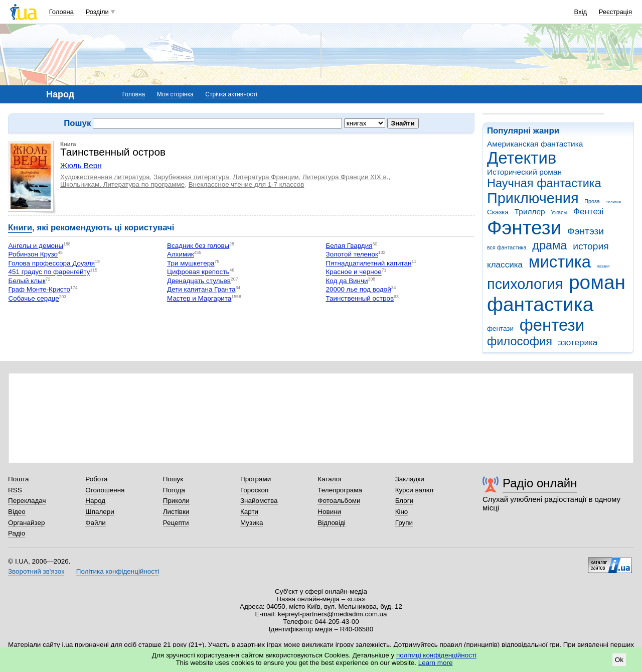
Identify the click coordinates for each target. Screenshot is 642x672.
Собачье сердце (34, 298)
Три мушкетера (191, 263)
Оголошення (105, 490)
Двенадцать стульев (199, 281)
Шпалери (100, 512)
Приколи (176, 501)
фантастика (540, 304)
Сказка (498, 212)
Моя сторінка (175, 94)
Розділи (97, 12)
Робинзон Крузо (33, 255)
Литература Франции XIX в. (345, 177)
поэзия (603, 266)
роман (597, 282)
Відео (17, 512)
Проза (592, 201)
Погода (174, 490)
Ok (619, 660)
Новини (329, 512)
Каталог (330, 479)
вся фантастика (507, 247)
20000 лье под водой (359, 290)
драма (549, 245)
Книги (20, 228)
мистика (560, 262)
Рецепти (176, 523)
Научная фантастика (544, 183)
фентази (500, 328)
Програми (256, 479)
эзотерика (578, 343)
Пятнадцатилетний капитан (369, 263)
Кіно (402, 512)
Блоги (405, 501)
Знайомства (259, 501)
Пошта (18, 479)
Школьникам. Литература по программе (122, 184)
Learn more (436, 663)
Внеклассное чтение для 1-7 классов (247, 184)
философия (520, 341)
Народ (95, 501)
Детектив (522, 158)
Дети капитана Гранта (201, 290)
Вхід (581, 12)
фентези (552, 325)
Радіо (17, 533)
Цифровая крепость (198, 272)
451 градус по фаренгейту (49, 272)
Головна (61, 12)
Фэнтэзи (586, 231)
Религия (613, 202)
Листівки (176, 512)
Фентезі (588, 212)
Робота (96, 479)
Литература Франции (266, 177)
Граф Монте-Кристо (39, 290)
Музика (252, 523)
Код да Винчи (347, 281)
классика (505, 265)
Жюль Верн (81, 165)
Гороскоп (254, 490)
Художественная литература (105, 177)
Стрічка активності (231, 94)
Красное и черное (354, 272)
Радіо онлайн (540, 483)
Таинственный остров (360, 298)
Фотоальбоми (339, 501)
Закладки (410, 479)
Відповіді (332, 523)
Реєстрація (615, 12)
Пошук (173, 479)
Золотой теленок (352, 255)
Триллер (530, 212)
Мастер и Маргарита (199, 298)
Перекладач (27, 501)
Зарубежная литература (191, 177)
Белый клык (27, 281)
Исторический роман (524, 172)
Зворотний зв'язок (36, 571)
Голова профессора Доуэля (52, 263)
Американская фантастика (535, 144)
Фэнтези (524, 228)
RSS (15, 490)
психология (525, 284)
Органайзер (26, 523)
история (591, 246)
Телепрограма (340, 490)
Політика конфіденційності (118, 571)
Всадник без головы (198, 246)
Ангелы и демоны (36, 246)
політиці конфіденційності (436, 655)
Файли (96, 523)
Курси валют (415, 490)
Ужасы (559, 212)
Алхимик (181, 255)
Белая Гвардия (349, 246)
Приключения (533, 198)
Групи (404, 523)
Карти (249, 512)
